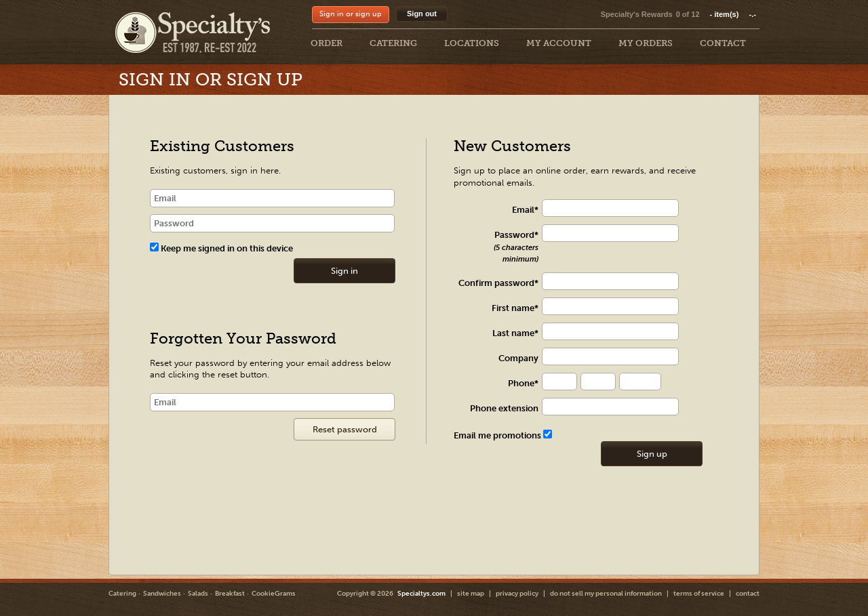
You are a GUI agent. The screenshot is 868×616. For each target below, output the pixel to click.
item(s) (733, 14)
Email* (525, 210)
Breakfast (230, 594)
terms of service (699, 594)
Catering (122, 594)
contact (748, 594)
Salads (198, 594)
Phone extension (504, 408)
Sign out (422, 14)
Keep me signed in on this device (221, 248)
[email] (272, 198)
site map (471, 594)
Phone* (523, 383)
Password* (516, 247)
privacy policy (517, 594)
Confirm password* (498, 283)
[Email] (272, 402)
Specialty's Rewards (637, 14)
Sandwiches (162, 594)
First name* (515, 308)
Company (518, 358)
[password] (272, 223)
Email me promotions (503, 435)
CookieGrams (274, 594)
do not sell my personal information (606, 594)
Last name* (515, 333)
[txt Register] (617, 208)
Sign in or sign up (351, 14)
